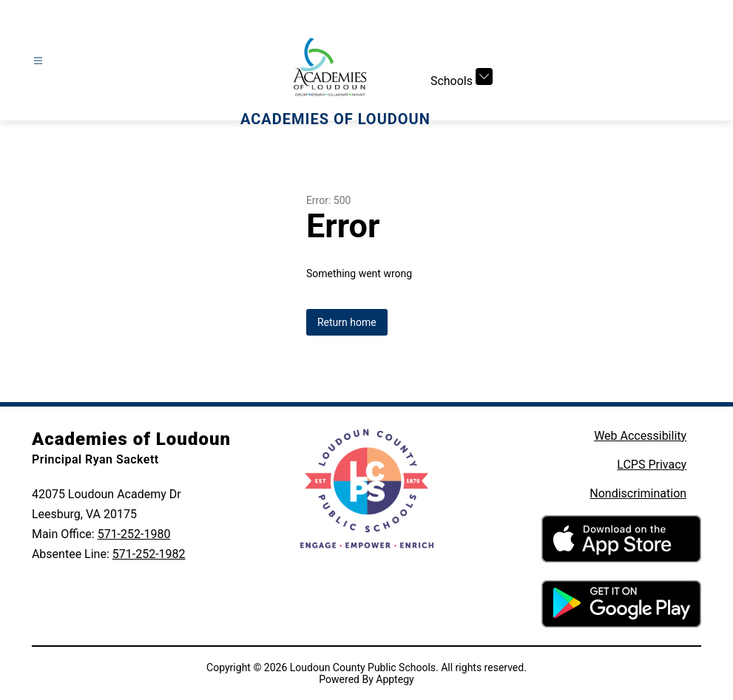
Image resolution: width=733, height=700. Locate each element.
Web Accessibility (640, 436)
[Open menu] (38, 61)
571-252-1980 (134, 534)
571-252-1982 (149, 554)
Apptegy (395, 679)
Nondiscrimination (638, 493)
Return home (347, 322)
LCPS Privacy (652, 465)
